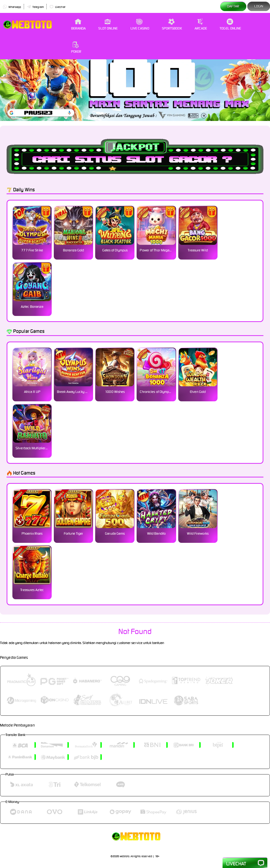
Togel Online (230, 24)
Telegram (35, 7)
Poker (76, 48)
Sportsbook (172, 24)
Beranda (79, 24)
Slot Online (108, 24)
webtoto (125, 856)
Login (259, 6)
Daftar (233, 6)
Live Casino (140, 24)
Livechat (57, 7)
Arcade (201, 24)
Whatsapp (12, 7)
